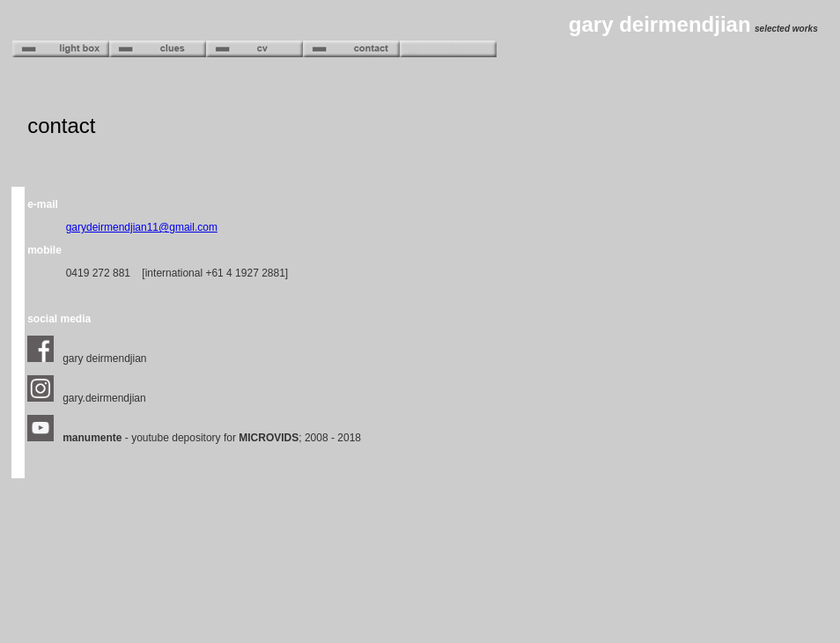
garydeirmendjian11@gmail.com (142, 227)
